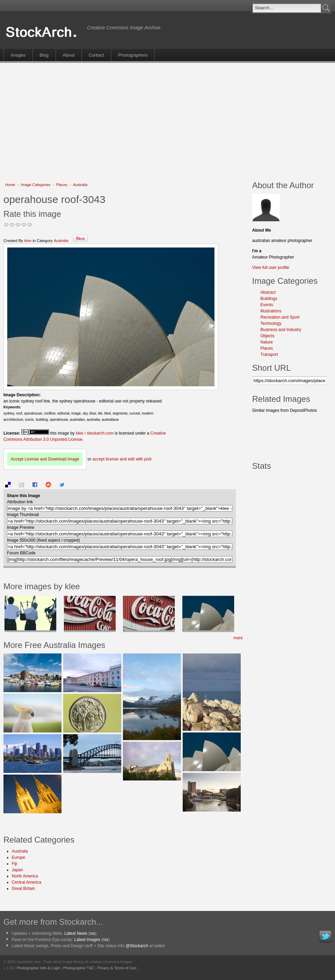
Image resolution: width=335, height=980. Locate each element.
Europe (18, 857)
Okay (12, 225)
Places (62, 185)
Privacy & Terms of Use (117, 968)
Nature (267, 342)
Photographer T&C (79, 968)
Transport (269, 355)
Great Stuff (24, 225)
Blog (44, 55)
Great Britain (23, 889)
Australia (80, 185)
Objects (267, 336)
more (238, 638)
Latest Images (87, 940)
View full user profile (271, 268)
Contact (97, 55)
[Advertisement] (109, 118)
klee (28, 241)
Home (10, 185)
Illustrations (271, 311)
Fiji (14, 864)
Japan (17, 870)
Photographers (133, 55)
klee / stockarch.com (94, 433)
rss (93, 933)
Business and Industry (281, 330)
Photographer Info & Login (38, 968)
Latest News (76, 933)
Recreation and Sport (280, 317)
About (69, 55)
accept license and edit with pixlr (122, 459)
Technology (271, 323)
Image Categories (36, 185)
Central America (26, 882)
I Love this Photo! (30, 225)
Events (267, 305)
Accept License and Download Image (45, 459)
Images (18, 55)
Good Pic (18, 225)
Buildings (269, 299)
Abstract (268, 292)
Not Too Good (6, 225)
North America (25, 876)
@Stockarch (137, 946)
